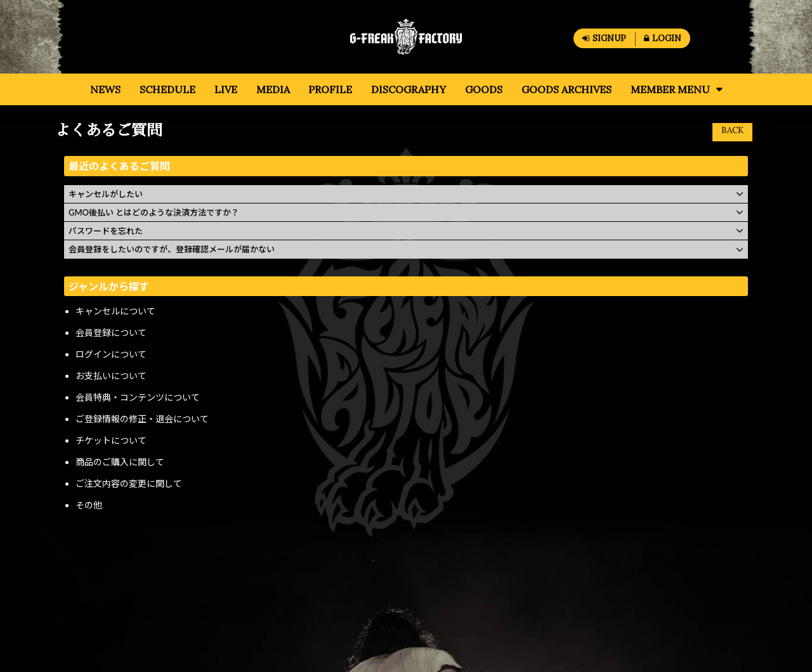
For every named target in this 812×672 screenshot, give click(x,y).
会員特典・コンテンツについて (138, 397)
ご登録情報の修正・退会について (142, 419)
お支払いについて (111, 376)
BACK (732, 130)
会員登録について (111, 333)
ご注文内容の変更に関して (129, 483)
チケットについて (111, 440)
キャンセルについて (115, 311)
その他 (89, 505)
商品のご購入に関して (120, 462)
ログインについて (111, 354)
